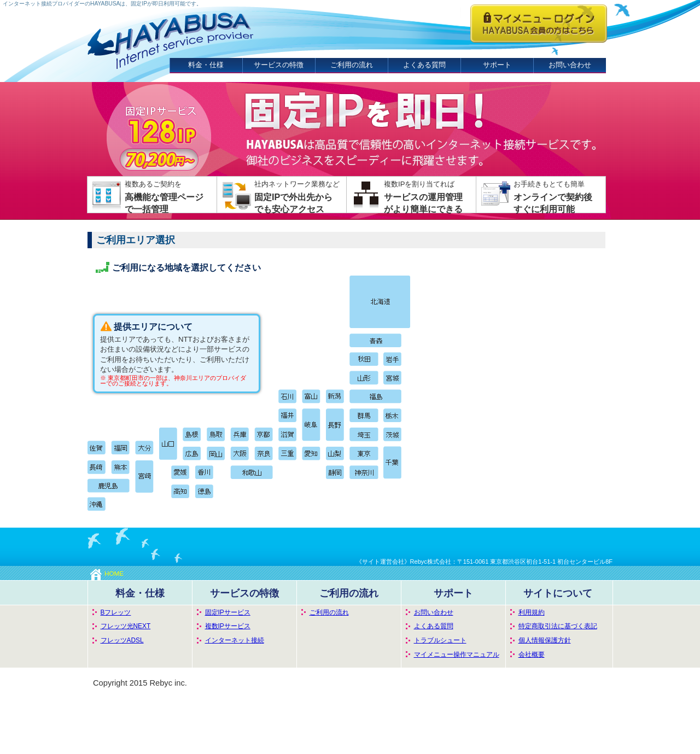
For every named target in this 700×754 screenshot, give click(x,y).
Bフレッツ (116, 612)
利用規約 (532, 612)
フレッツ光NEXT (126, 626)
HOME (107, 573)
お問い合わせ (570, 65)
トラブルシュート (440, 640)
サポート (497, 65)
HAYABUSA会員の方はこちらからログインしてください (539, 24)
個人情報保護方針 (545, 640)
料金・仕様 (206, 65)
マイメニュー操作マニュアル (457, 654)
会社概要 (532, 654)
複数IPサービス (228, 626)
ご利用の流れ (352, 65)
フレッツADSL (122, 640)
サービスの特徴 (279, 65)
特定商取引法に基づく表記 (558, 626)
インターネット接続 (235, 640)
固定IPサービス (228, 612)
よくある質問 (424, 65)
